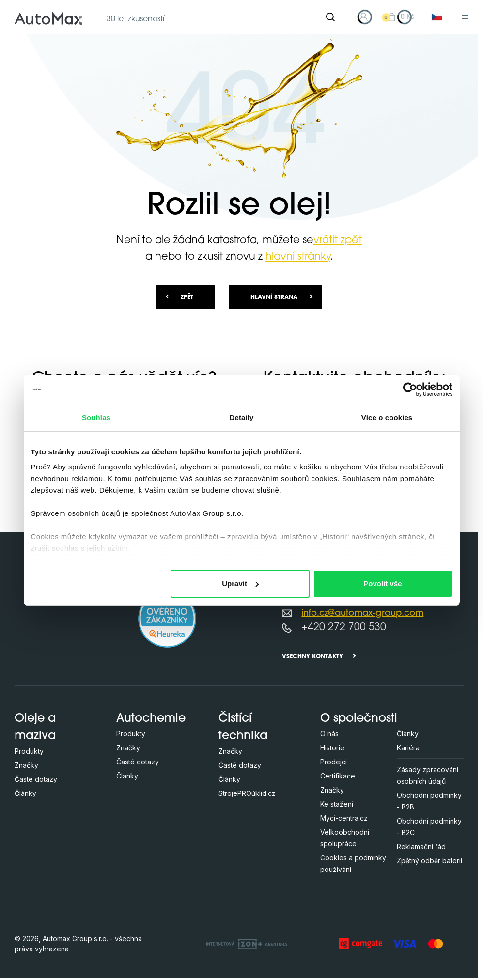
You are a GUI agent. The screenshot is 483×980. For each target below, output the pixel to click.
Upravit (240, 583)
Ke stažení (337, 804)
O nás (329, 734)
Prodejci (334, 762)
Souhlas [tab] (96, 417)
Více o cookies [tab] (387, 417)
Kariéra (408, 748)
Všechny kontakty (312, 657)
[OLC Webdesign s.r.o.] (247, 944)
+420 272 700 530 (344, 628)
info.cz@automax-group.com (362, 614)
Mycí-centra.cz (344, 818)
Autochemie (151, 719)
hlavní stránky (298, 257)
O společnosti (359, 719)
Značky (26, 765)
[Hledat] (330, 17)
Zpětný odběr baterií (429, 861)
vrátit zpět (338, 241)
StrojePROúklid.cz (247, 793)
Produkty (29, 751)
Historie (332, 748)
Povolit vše (382, 583)
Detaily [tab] (242, 417)
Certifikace (338, 776)
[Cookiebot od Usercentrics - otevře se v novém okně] (410, 389)
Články (25, 793)
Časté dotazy (36, 779)
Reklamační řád (421, 847)
